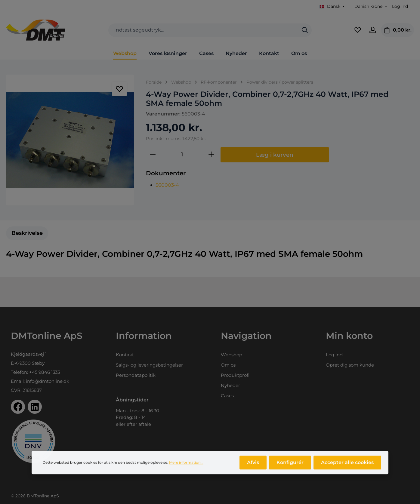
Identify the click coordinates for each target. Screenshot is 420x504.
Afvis (253, 466)
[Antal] (182, 155)
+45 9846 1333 (45, 372)
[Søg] (305, 30)
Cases (227, 396)
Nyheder (230, 385)
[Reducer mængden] (153, 155)
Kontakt (125, 355)
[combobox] (203, 30)
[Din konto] (373, 30)
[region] (70, 140)
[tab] (27, 233)
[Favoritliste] (358, 30)
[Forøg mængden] (211, 155)
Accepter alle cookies (347, 466)
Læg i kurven (275, 155)
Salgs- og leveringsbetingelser (149, 365)
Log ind (400, 6)
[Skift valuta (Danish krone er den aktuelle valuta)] (370, 6)
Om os (228, 365)
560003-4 (167, 185)
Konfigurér (290, 466)
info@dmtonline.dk (48, 381)
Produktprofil (236, 375)
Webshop (232, 355)
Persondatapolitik (136, 375)
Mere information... (186, 466)
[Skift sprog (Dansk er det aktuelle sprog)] (332, 6)
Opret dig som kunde (350, 365)
